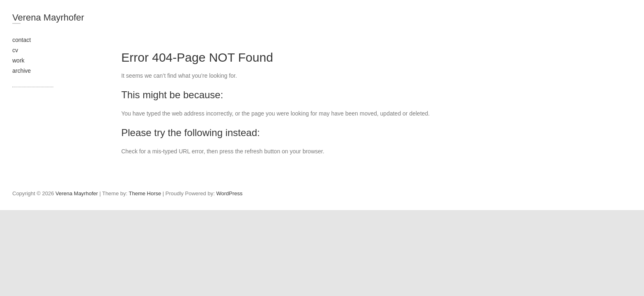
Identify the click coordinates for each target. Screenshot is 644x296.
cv (15, 50)
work (18, 60)
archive (22, 71)
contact (22, 40)
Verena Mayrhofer (48, 17)
